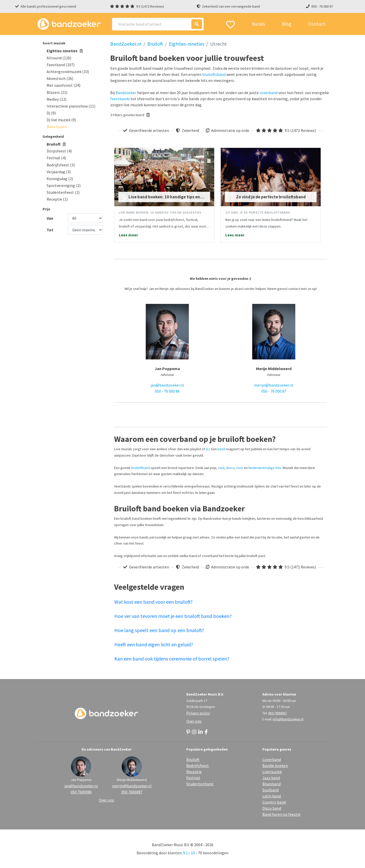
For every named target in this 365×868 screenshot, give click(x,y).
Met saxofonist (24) (63, 85)
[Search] (158, 24)
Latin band (272, 796)
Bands (258, 24)
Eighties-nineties (187, 44)
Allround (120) (59, 58)
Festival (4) (56, 158)
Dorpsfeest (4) (59, 151)
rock (240, 468)
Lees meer (128, 235)
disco (230, 468)
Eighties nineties (65, 51)
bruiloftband (141, 468)
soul (221, 468)
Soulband (270, 790)
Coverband (272, 759)
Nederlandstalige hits (265, 468)
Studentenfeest (200, 784)
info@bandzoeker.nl (288, 719)
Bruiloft (56, 144)
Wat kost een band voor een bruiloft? (153, 602)
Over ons (194, 721)
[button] (57, 127)
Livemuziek (272, 772)
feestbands (120, 99)
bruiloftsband (214, 74)
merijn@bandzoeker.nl (274, 385)
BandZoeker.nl (126, 44)
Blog (287, 24)
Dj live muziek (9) (61, 120)
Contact (317, 24)
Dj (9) (51, 113)
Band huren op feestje (281, 814)
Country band (274, 802)
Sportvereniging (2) (64, 185)
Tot (50, 230)
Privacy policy (198, 713)
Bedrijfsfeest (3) (61, 165)
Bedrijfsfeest (198, 766)
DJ (208, 449)
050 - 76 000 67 (322, 6)
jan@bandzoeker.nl (167, 385)
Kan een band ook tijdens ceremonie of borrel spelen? (172, 659)
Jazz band (271, 778)
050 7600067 (277, 713)
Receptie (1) (57, 199)
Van (50, 218)
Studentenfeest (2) (63, 192)
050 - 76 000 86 (167, 391)
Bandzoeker (126, 93)
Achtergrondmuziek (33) (68, 72)
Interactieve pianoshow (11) (71, 106)
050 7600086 (81, 792)
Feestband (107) (61, 65)
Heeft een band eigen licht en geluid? (154, 644)
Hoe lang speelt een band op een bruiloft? (159, 630)
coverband (269, 93)
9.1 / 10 (189, 853)
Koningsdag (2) (60, 179)
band (221, 449)
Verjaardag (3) (59, 172)
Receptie (194, 772)
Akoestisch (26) (60, 78)
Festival (193, 778)
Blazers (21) (57, 92)
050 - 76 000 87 (274, 391)
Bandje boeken (275, 766)
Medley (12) (57, 99)
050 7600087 (132, 792)
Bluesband (271, 784)
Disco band (272, 808)
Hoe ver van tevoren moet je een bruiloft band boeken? (173, 616)
